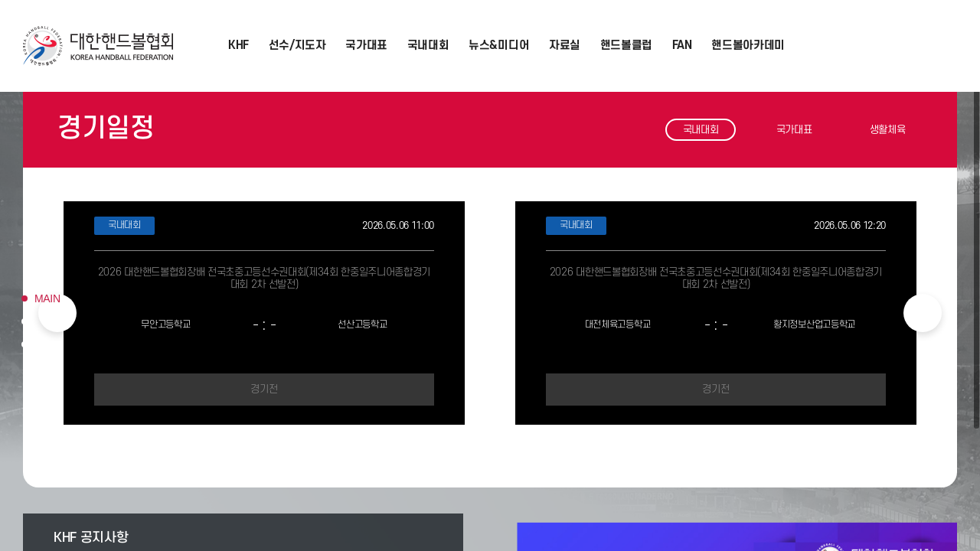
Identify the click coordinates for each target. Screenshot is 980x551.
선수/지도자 (297, 46)
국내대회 (428, 46)
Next (923, 313)
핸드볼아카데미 (748, 46)
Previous (57, 313)
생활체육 (888, 130)
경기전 (264, 389)
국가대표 (366, 46)
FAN (682, 46)
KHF (238, 46)
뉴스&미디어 (499, 46)
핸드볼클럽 (626, 46)
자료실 (565, 46)
